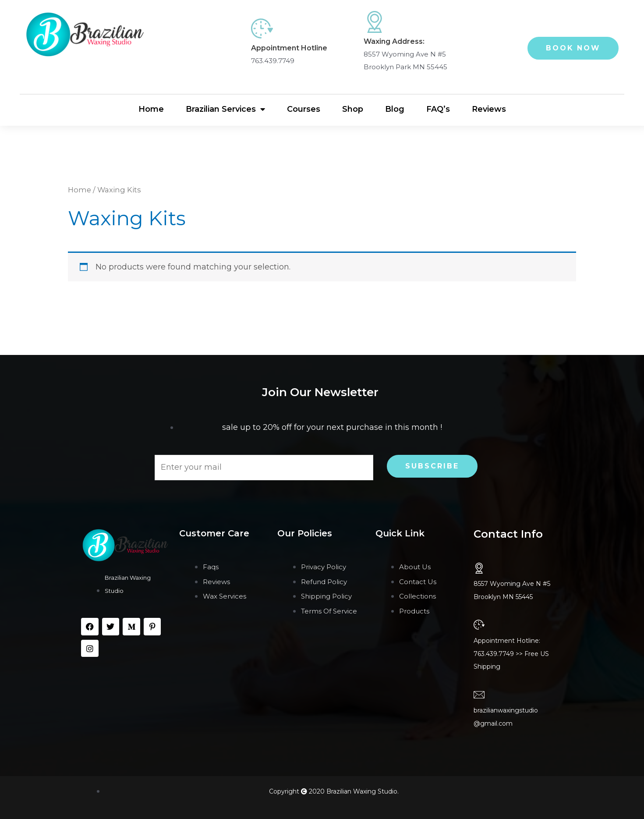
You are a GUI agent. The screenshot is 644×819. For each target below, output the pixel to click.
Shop (353, 109)
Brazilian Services (225, 109)
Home (151, 109)
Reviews (489, 109)
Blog (395, 109)
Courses (304, 109)
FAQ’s (438, 109)
